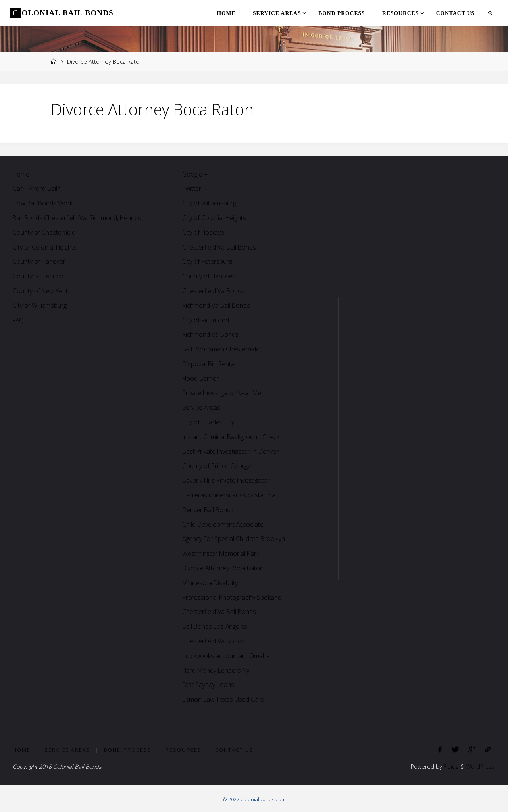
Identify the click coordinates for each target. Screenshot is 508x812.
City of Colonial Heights (45, 247)
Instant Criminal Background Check (231, 437)
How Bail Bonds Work (44, 203)
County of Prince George (217, 466)
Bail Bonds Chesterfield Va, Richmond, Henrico (78, 218)
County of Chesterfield (44, 232)
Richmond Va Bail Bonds (217, 305)
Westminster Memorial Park (221, 553)
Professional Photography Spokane (232, 597)
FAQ (19, 320)
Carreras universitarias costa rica (229, 495)
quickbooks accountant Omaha (226, 656)
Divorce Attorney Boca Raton (224, 568)
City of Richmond (206, 320)
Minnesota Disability (211, 583)
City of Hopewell (205, 232)
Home (21, 174)
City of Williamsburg (40, 305)
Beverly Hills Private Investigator (227, 480)
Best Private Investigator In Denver (231, 451)
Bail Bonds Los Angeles (216, 626)
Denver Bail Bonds (209, 510)
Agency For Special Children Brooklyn (234, 539)
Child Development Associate (223, 524)
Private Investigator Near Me (223, 393)
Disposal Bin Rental (210, 364)
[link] (491, 13)
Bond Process (128, 750)
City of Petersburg (207, 261)
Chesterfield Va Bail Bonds (219, 247)
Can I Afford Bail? (37, 188)
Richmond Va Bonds (211, 334)
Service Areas (201, 407)
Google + (195, 174)
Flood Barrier (201, 378)
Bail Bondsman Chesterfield (221, 349)
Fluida (449, 767)
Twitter (192, 188)
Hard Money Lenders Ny (217, 670)
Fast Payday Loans (209, 685)
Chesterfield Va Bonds (214, 291)
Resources (184, 750)
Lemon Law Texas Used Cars (224, 699)
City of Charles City (208, 422)
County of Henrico (38, 276)
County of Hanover (39, 261)
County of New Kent (41, 291)
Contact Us (234, 750)
